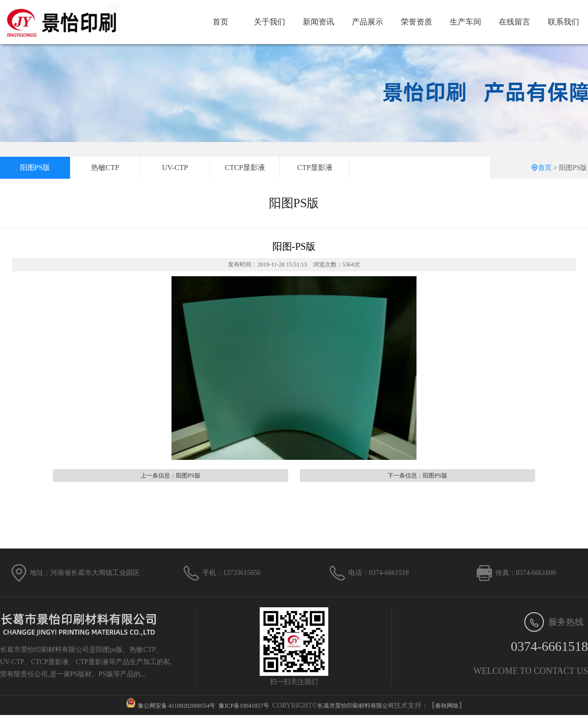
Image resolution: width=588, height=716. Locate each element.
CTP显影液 (315, 167)
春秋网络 (447, 706)
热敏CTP (105, 167)
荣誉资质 (416, 22)
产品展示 (367, 22)
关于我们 (269, 22)
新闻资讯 (318, 22)
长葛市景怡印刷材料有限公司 (356, 706)
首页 (220, 22)
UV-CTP (175, 167)
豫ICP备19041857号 (244, 706)
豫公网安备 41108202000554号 (177, 706)
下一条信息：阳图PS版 (417, 476)
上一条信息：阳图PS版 (170, 476)
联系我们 (563, 22)
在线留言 (514, 22)
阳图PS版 (35, 167)
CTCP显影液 (245, 167)
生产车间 (465, 22)
